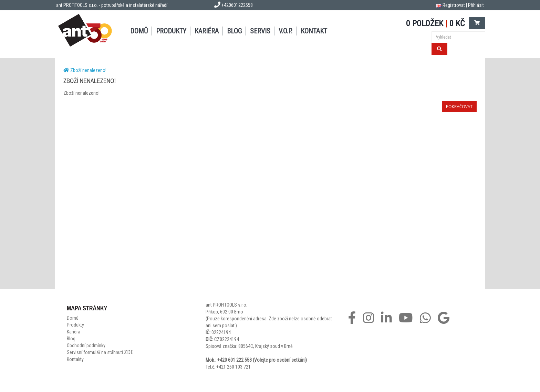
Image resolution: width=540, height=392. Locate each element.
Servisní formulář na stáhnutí (100, 352)
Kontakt (314, 31)
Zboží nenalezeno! (88, 70)
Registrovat (454, 5)
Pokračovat (459, 107)
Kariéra (207, 31)
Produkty (171, 31)
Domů (139, 31)
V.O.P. (285, 31)
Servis (260, 31)
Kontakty (75, 359)
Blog (234, 31)
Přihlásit (476, 5)
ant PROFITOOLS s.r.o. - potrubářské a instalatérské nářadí (112, 5)
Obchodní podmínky (86, 345)
